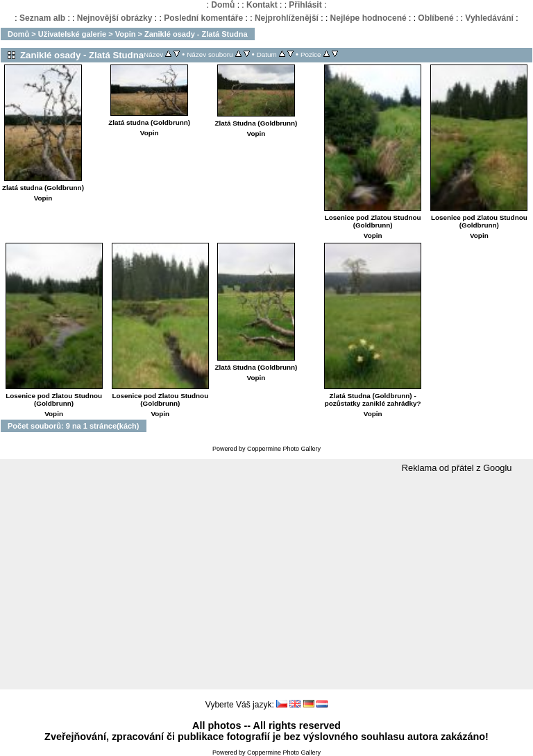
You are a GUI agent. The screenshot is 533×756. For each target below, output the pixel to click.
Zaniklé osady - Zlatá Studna (196, 34)
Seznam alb (42, 18)
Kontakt (262, 5)
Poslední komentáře (203, 18)
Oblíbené (435, 18)
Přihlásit (305, 5)
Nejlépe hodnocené (369, 18)
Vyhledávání (489, 18)
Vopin (126, 34)
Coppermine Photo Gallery (284, 449)
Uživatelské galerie (72, 34)
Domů (223, 5)
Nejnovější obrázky (115, 18)
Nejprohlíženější (287, 18)
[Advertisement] (266, 582)
